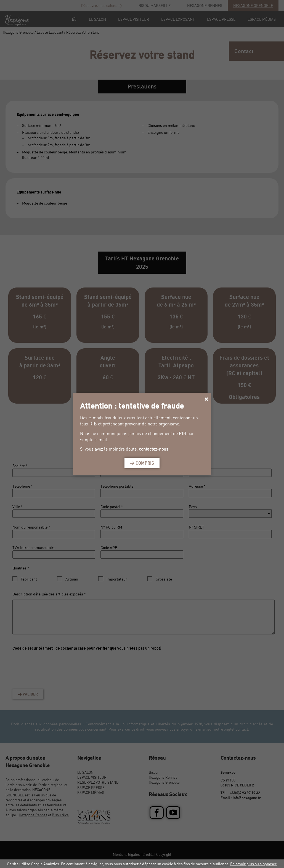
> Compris (142, 463)
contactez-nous (154, 449)
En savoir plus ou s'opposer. (254, 864)
